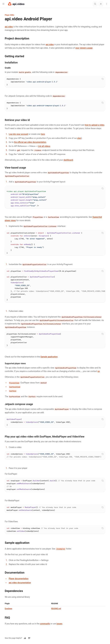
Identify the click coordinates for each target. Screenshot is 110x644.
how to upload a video (95, 125)
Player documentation (19, 579)
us (99, 371)
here (43, 134)
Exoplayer (8, 609)
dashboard (68, 160)
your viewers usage (84, 48)
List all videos (44, 146)
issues (59, 624)
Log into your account (18, 134)
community (45, 624)
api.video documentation (20, 583)
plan (79, 138)
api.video (9, 27)
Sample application (49, 357)
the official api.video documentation (30, 142)
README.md (56, 609)
